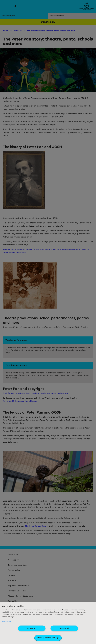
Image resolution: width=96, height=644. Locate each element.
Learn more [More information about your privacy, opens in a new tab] (6, 621)
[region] (48, 623)
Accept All (64, 628)
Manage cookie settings (48, 638)
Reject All (32, 628)
